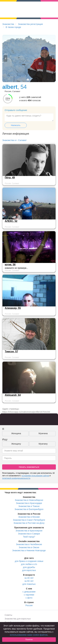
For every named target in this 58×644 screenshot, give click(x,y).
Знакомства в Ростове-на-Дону (29, 523)
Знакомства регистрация (30, 24)
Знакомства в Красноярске (29, 531)
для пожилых (29, 584)
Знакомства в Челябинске (29, 544)
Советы (8, 615)
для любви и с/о (29, 564)
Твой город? (29, 537)
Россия (29, 605)
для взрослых (29, 570)
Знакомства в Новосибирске (29, 500)
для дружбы (29, 567)
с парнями (29, 595)
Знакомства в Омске (29, 547)
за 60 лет (29, 581)
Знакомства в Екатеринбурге (29, 509)
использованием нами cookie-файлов (29, 635)
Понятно (29, 640)
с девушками (29, 592)
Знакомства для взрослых (18, 619)
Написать (16, 125)
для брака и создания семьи (29, 561)
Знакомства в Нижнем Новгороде (29, 550)
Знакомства (8, 24)
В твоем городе (13, 27)
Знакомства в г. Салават (14, 140)
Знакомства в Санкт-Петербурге (29, 520)
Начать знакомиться (29, 467)
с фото (29, 598)
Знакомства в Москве (29, 517)
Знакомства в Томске (29, 506)
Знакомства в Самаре (29, 534)
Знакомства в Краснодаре (29, 503)
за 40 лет (29, 578)
